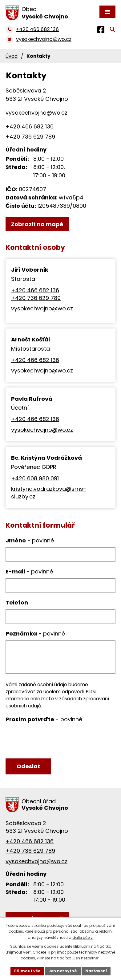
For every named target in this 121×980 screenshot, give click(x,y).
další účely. (83, 937)
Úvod (12, 56)
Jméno (30, 540)
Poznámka (35, 634)
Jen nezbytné (63, 971)
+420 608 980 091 (35, 478)
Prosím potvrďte (44, 719)
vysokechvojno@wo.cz (42, 308)
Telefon (17, 602)
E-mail (29, 571)
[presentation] (51, 741)
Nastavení (96, 971)
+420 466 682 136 (30, 126)
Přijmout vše (27, 971)
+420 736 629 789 (30, 137)
